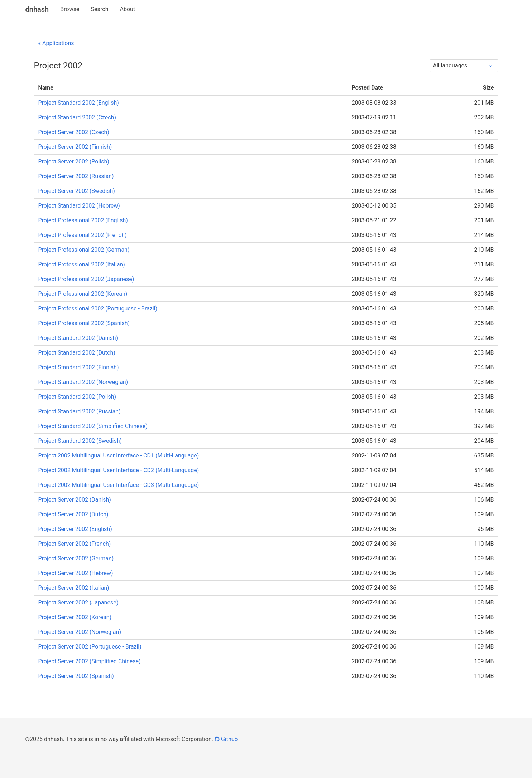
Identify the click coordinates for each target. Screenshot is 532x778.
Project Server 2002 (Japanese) (78, 603)
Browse (70, 9)
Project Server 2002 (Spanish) (76, 676)
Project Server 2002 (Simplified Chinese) (90, 661)
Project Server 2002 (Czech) (74, 132)
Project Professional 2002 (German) (84, 250)
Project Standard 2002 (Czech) (77, 117)
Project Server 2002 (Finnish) (75, 147)
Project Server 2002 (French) (75, 544)
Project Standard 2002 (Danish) (78, 338)
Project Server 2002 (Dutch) (73, 514)
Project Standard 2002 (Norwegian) (83, 382)
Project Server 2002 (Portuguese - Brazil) (90, 647)
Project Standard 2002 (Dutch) (77, 353)
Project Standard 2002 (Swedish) (80, 441)
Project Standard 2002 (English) (79, 103)
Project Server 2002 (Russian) (76, 176)
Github (226, 739)
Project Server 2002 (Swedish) (77, 191)
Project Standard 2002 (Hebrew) (79, 206)
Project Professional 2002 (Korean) (83, 294)
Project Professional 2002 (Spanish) (84, 323)
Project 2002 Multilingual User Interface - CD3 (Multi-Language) (119, 485)
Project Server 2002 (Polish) (74, 162)
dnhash (37, 9)
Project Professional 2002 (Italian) (82, 264)
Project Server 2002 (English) (75, 529)
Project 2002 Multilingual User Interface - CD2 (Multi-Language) (119, 470)
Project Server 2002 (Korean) (75, 617)
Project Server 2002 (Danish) (75, 500)
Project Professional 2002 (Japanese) (86, 279)
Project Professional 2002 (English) (83, 220)
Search (99, 9)
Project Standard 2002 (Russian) (80, 411)
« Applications (56, 43)
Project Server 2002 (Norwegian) (80, 632)
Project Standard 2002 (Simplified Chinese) (93, 426)
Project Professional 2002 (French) (83, 235)
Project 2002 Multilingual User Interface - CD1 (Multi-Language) (119, 456)
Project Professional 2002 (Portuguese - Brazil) (98, 309)
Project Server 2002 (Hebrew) (76, 573)
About (128, 9)
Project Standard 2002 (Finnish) (79, 367)
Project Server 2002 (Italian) (74, 588)
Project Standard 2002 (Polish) (77, 397)
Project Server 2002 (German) (76, 558)
